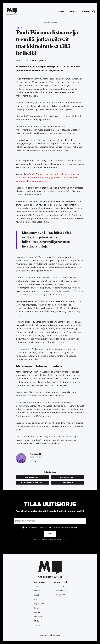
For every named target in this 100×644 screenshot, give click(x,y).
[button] (74, 11)
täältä (65, 540)
